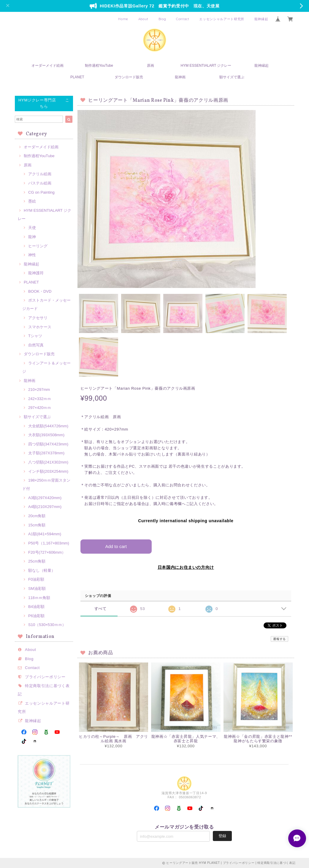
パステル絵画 (40, 183)
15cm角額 (37, 525)
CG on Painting (41, 192)
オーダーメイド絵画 (47, 66)
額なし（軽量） (42, 570)
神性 (32, 255)
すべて (100, 609)
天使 (32, 228)
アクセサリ (38, 318)
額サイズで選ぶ (232, 77)
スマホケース (40, 327)
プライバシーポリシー (45, 677)
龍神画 (180, 77)
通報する (279, 639)
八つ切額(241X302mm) (48, 462)
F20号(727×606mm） (47, 552)
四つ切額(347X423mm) (48, 444)
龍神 (32, 237)
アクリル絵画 (40, 174)
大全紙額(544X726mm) (48, 426)
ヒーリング (38, 246)
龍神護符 (36, 273)
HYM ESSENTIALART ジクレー (206, 66)
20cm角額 (37, 516)
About (143, 19)
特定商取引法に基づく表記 (276, 863)
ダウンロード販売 (129, 77)
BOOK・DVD (40, 291)
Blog (162, 19)
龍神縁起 (261, 19)
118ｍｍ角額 (39, 598)
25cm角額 (37, 561)
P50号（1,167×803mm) (49, 543)
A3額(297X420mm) (45, 498)
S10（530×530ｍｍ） (47, 625)
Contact (183, 19)
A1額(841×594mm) (45, 534)
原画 (150, 66)
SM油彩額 (37, 589)
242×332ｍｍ (40, 399)
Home (123, 19)
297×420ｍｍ (40, 408)
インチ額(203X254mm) (48, 471)
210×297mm (39, 390)
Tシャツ (35, 336)
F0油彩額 (36, 579)
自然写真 (36, 345)
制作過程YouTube (99, 66)
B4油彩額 (36, 607)
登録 (222, 836)
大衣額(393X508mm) (46, 435)
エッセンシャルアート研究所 (222, 19)
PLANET (77, 77)
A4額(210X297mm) (45, 507)
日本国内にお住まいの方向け (186, 567)
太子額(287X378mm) (46, 453)
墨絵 (32, 201)
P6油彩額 (36, 616)
